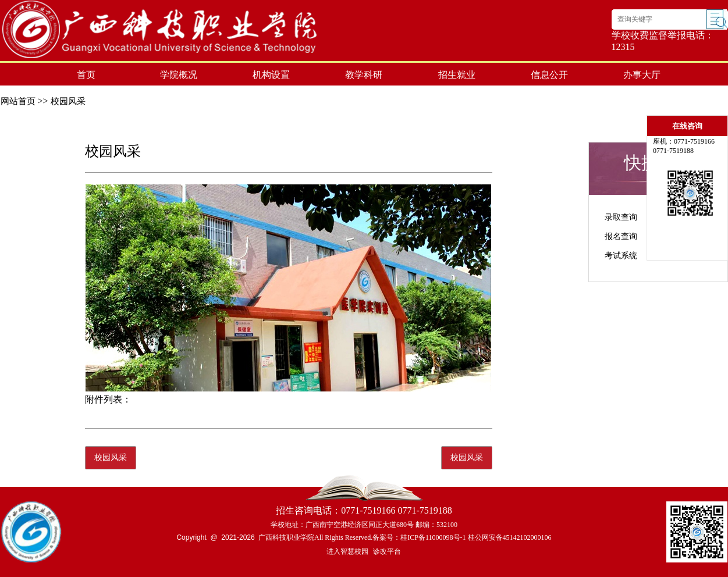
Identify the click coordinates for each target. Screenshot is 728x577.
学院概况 (179, 75)
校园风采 (68, 101)
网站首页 (18, 101)
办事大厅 (642, 75)
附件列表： (108, 399)
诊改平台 (387, 551)
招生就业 (457, 75)
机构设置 (271, 75)
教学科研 (364, 75)
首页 (86, 75)
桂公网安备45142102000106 (510, 537)
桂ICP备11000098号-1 (433, 537)
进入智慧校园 (347, 551)
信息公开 (549, 75)
